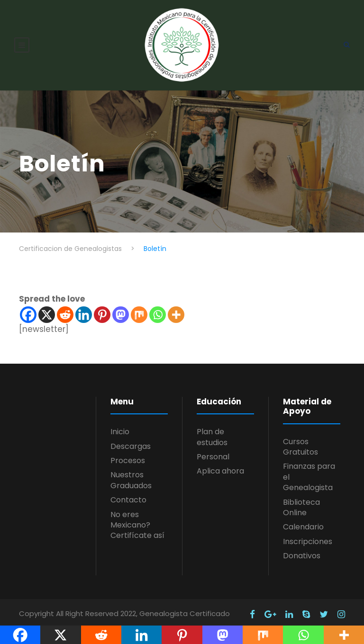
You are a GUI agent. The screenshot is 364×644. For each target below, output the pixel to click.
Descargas (131, 441)
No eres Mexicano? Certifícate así (137, 520)
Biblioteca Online (301, 502)
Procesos (128, 455)
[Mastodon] (121, 309)
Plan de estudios (212, 432)
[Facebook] (28, 309)
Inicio (120, 426)
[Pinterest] (102, 309)
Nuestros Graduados (131, 475)
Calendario (303, 522)
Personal (213, 452)
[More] (176, 309)
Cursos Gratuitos (300, 442)
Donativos (302, 550)
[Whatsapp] (158, 309)
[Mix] (139, 309)
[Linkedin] (84, 309)
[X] (47, 309)
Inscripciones (308, 536)
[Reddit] (65, 309)
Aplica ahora (220, 466)
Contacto (128, 495)
